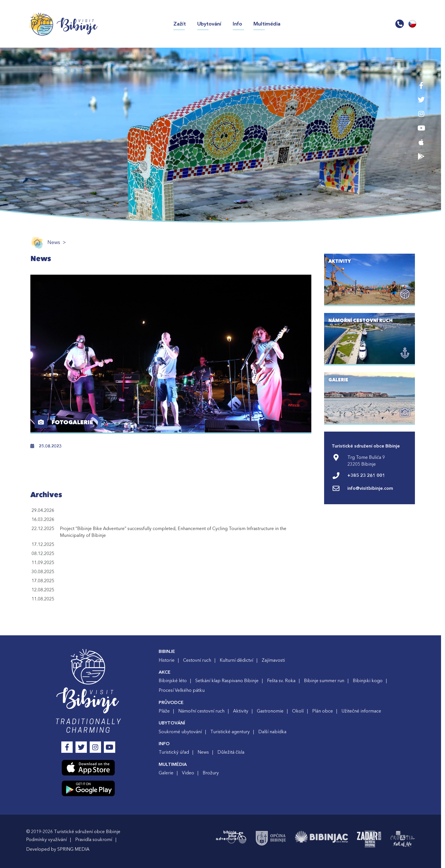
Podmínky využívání (48, 840)
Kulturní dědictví (238, 660)
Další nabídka (274, 732)
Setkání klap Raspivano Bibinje (229, 681)
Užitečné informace (363, 711)
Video (190, 773)
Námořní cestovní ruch (203, 711)
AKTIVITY (342, 261)
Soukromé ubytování (182, 732)
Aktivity (243, 711)
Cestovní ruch (199, 660)
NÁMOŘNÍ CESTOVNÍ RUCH (362, 321)
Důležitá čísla (233, 752)
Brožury (213, 773)
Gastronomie (272, 711)
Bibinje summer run (326, 681)
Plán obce (325, 711)
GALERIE (340, 380)
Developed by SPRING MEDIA (60, 849)
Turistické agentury (232, 732)
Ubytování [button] (209, 24)
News (56, 242)
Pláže (166, 711)
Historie (169, 660)
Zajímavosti (275, 660)
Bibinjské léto (175, 681)
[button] (400, 24)
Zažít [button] (182, 24)
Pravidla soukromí (96, 840)
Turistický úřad (176, 752)
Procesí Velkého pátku (184, 690)
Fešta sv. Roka (283, 681)
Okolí (300, 711)
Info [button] (237, 24)
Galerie (168, 773)
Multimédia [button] (267, 24)
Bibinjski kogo (370, 681)
